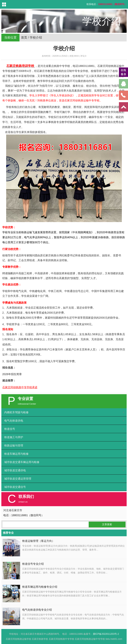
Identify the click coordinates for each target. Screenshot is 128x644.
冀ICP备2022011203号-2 (106, 634)
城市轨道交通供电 (15, 470)
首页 (24, 37)
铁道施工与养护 (14, 437)
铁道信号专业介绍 (33, 564)
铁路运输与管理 (14, 445)
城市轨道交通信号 (15, 487)
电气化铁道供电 (14, 421)
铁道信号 (10, 429)
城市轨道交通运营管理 (18, 479)
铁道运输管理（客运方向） (38, 541)
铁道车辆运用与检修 (16, 454)
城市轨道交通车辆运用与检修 (22, 462)
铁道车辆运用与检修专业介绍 (40, 587)
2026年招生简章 (12, 374)
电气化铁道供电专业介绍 (37, 610)
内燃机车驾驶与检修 (16, 412)
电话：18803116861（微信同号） (24, 515)
